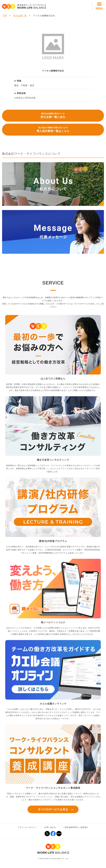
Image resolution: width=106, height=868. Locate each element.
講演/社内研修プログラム (53, 541)
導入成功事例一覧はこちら (53, 129)
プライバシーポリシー (27, 827)
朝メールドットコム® (53, 622)
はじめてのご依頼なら (53, 379)
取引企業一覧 (20, 16)
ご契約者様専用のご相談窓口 (76, 827)
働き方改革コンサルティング (53, 460)
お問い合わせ (50, 827)
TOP (5, 16)
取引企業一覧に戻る (53, 115)
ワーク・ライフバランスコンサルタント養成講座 (53, 788)
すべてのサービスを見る (53, 809)
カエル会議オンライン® (53, 704)
